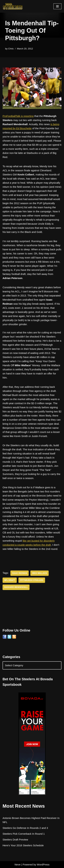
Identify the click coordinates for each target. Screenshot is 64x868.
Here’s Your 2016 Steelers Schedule (23, 845)
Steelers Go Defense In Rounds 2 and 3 (25, 828)
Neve (17, 864)
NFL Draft (10, 580)
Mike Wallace (40, 573)
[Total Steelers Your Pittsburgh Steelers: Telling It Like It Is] (13, 6)
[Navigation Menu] (57, 6)
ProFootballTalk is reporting (18, 116)
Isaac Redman (20, 573)
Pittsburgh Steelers (32, 580)
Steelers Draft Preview (15, 840)
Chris (11, 49)
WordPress (43, 864)
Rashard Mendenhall (16, 587)
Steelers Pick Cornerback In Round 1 (24, 834)
